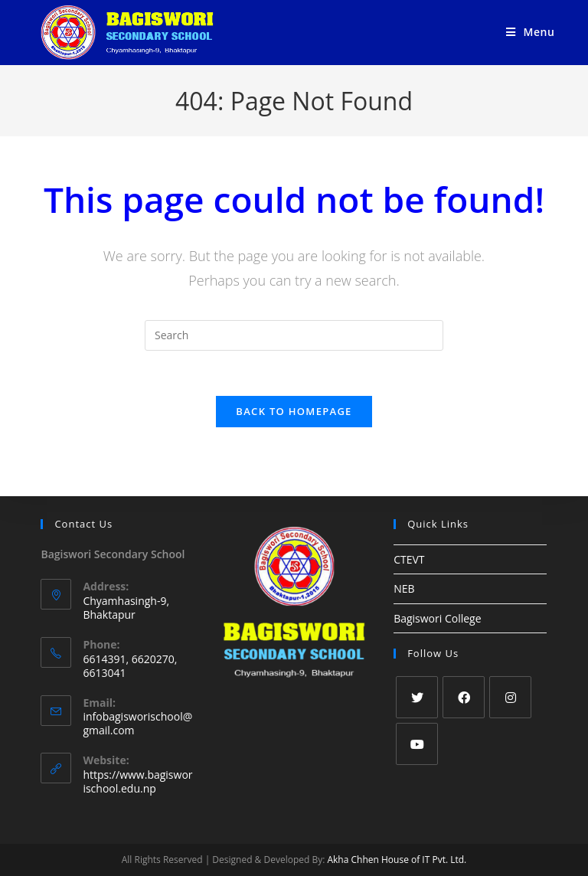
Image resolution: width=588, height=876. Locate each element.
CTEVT (409, 560)
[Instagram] (510, 697)
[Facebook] (464, 697)
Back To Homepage (294, 412)
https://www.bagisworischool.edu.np (137, 781)
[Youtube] (417, 744)
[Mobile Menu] (531, 32)
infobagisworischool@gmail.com (137, 724)
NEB (404, 589)
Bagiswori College (437, 618)
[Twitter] (417, 697)
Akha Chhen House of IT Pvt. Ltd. (397, 860)
